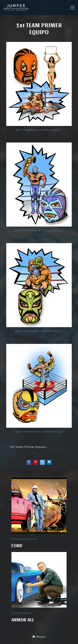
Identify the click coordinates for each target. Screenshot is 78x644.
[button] (39, 637)
